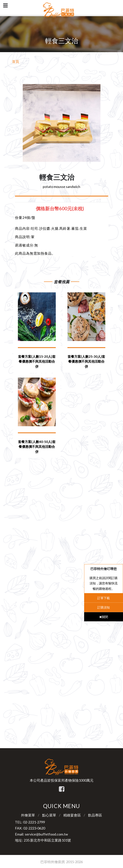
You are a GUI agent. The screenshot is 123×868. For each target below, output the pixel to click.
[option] (62, 123)
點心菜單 (49, 815)
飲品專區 (95, 815)
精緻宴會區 (72, 815)
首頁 (16, 61)
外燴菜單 (28, 815)
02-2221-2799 (34, 822)
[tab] (62, 208)
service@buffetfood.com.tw (46, 834)
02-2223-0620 (34, 828)
